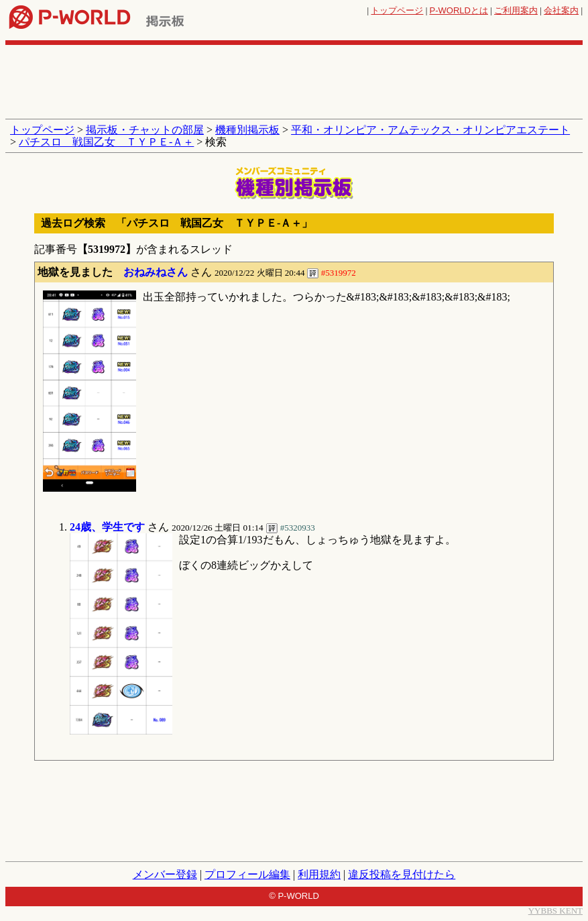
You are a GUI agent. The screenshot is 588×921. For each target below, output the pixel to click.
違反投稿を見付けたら (402, 874)
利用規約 (319, 874)
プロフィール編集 (247, 874)
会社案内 (561, 10)
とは (459, 10)
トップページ (397, 10)
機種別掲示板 (247, 130)
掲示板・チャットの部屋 (145, 130)
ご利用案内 (516, 10)
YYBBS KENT (555, 911)
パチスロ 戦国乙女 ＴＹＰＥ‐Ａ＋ (106, 142)
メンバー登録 (165, 874)
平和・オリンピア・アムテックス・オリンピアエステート (430, 130)
